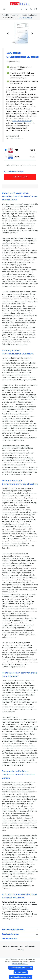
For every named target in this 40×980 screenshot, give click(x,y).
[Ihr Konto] (31, 9)
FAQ (5, 946)
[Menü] (4, 9)
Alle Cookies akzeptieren (21, 977)
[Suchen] (21, 9)
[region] (20, 33)
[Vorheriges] (8, 33)
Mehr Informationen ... (20, 964)
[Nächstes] (32, 33)
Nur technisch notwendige (21, 968)
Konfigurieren (21, 972)
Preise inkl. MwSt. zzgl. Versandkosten (21, 165)
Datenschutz (30, 946)
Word (17, 157)
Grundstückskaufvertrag (22, 121)
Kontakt (20, 950)
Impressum (13, 946)
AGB (21, 946)
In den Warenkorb (20, 177)
